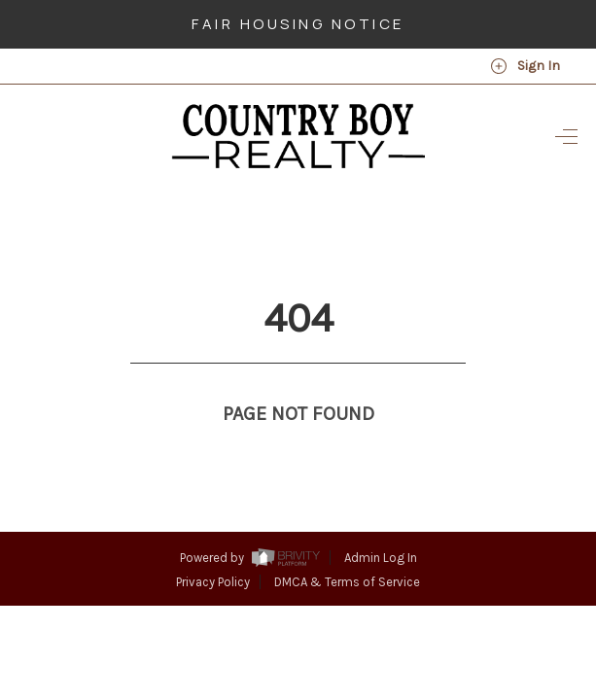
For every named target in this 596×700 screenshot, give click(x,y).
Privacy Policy (213, 546)
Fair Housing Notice (298, 24)
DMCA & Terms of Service (347, 546)
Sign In (525, 66)
